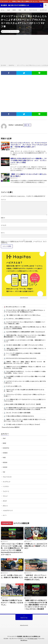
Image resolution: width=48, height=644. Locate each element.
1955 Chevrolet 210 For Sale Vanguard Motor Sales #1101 (21, 358)
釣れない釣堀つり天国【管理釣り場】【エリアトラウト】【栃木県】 (24, 404)
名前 (3, 218)
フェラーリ (6, 491)
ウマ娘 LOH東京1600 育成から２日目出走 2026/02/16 (20, 416)
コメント (3, 200)
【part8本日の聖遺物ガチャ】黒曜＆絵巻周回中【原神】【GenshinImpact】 (26, 332)
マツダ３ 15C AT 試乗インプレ (14, 386)
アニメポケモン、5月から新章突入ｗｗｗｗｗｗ (18, 319)
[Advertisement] (24, 50)
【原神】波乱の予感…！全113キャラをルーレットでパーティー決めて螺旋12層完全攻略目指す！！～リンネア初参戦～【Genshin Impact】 (25, 336)
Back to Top (24, 618)
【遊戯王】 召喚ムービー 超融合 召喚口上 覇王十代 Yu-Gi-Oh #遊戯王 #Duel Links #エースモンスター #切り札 (24, 362)
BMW (14, 10)
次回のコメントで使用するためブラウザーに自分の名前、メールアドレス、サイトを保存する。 (24, 242)
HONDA (5, 453)
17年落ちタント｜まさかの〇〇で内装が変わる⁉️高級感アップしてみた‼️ (36, 546)
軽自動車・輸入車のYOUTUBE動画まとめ (29, 636)
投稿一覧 (27, 125)
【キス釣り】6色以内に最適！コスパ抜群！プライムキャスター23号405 (24, 345)
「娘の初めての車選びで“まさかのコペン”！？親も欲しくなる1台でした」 (12, 602)
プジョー (5, 496)
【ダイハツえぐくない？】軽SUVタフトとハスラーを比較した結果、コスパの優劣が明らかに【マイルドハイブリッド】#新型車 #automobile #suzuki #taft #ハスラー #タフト (12, 549)
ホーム (3, 10)
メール (4, 225)
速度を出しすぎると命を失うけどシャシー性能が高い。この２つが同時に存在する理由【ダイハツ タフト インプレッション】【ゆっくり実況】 (28, 160)
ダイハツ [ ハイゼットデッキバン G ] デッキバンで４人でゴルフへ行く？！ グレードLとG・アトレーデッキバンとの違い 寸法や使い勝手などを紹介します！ (29, 145)
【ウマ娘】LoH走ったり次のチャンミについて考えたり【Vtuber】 (23, 424)
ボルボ (5, 501)
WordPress (24, 640)
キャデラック (43, 10)
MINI (20, 10)
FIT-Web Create (33, 639)
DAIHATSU (15, 31)
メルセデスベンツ (8, 510)
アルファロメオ (33, 10)
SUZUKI (5, 467)
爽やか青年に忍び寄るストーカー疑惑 (16, 307)
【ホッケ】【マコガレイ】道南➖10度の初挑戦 (18, 413)
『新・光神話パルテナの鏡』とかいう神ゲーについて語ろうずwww (23, 315)
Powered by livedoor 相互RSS (11, 427)
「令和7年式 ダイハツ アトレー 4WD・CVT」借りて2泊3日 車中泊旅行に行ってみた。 (36, 577)
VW (25, 10)
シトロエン (6, 486)
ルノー (5, 515)
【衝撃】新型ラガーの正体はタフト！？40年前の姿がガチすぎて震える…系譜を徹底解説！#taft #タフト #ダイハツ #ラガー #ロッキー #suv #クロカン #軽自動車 (36, 605)
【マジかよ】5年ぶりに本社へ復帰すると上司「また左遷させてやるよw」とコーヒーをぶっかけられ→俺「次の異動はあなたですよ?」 (24, 311)
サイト (3, 233)
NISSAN (5, 462)
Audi (9, 10)
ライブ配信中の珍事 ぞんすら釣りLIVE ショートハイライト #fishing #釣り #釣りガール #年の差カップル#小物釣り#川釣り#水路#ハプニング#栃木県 (25, 409)
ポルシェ (5, 506)
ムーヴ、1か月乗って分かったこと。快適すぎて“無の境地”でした (12, 576)
